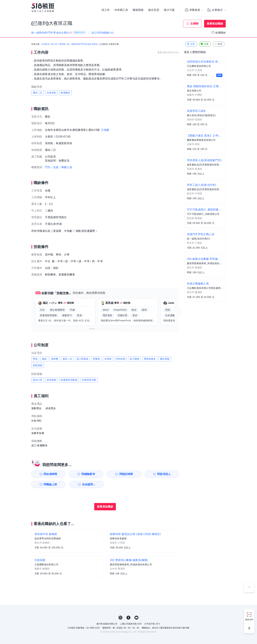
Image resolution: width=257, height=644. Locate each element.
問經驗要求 (88, 474)
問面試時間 (126, 474)
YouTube (136, 618)
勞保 (35, 359)
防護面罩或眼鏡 (69, 380)
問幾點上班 (50, 484)
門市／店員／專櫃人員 (59, 167)
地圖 (106, 130)
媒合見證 (154, 10)
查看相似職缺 (215, 24)
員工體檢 (134, 359)
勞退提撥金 (150, 359)
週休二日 (38, 93)
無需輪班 (65, 93)
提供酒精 (52, 380)
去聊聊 (194, 24)
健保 (44, 359)
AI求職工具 (121, 10)
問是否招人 (164, 474)
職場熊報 (138, 10)
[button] (92, 329)
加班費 (55, 359)
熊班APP (249, 620)
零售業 (62, 44)
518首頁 (45, 44)
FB (128, 618)
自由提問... (89, 484)
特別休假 (121, 359)
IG (121, 618)
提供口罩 (38, 380)
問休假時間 (50, 474)
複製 (218, 44)
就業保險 (38, 365)
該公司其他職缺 (103, 33)
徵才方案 (169, 10)
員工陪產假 (82, 359)
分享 (191, 44)
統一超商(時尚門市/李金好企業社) (83, 44)
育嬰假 (96, 359)
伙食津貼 (52, 93)
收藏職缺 (221, 33)
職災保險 (165, 359)
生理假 (108, 359)
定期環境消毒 (89, 380)
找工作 (106, 10)
